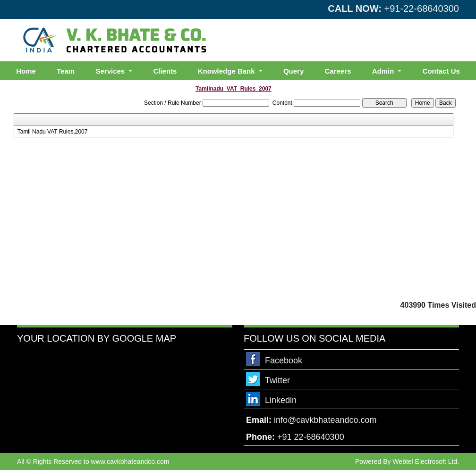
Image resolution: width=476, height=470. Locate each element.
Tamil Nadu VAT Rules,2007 (53, 132)
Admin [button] (384, 71)
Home (26, 71)
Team (66, 71)
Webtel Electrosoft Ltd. (426, 462)
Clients (165, 71)
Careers (338, 71)
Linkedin (281, 400)
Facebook (284, 361)
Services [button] (111, 71)
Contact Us (441, 71)
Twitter (277, 380)
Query (293, 71)
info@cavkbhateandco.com (325, 420)
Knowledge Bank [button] (227, 71)
